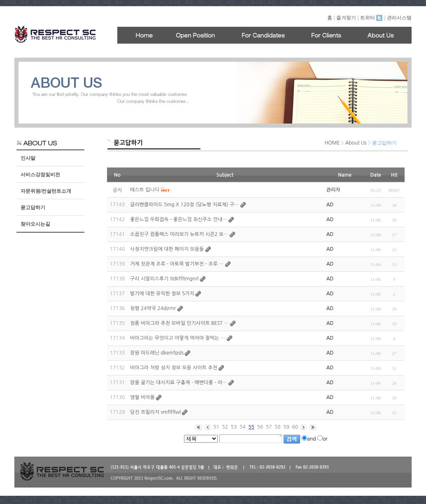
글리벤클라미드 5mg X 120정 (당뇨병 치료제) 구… (185, 205)
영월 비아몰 (142, 397)
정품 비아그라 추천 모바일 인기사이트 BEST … (179, 323)
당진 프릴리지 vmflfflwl (155, 412)
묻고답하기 (33, 208)
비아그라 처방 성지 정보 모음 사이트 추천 (174, 368)
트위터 (371, 18)
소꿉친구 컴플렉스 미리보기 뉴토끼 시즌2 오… (179, 234)
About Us (356, 143)
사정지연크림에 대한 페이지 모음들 (167, 249)
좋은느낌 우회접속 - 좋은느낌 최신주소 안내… (178, 219)
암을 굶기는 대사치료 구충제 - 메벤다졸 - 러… (178, 383)
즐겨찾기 (346, 18)
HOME (332, 143)
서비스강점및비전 (40, 175)
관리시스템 (399, 18)
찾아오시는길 (35, 224)
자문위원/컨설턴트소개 (46, 191)
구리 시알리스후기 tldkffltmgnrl (164, 279)
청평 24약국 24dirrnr (153, 308)
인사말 (28, 158)
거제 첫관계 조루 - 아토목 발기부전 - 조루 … (177, 264)
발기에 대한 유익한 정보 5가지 (162, 294)
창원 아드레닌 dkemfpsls (157, 353)
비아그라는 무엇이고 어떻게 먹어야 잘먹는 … (178, 338)
